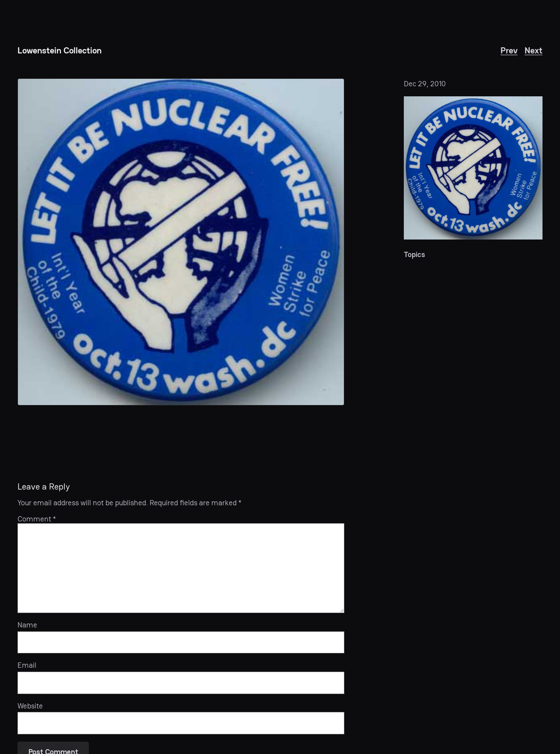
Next (534, 50)
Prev (509, 50)
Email (27, 665)
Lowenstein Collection (59, 50)
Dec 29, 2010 (425, 84)
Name (27, 625)
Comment (37, 519)
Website (30, 706)
